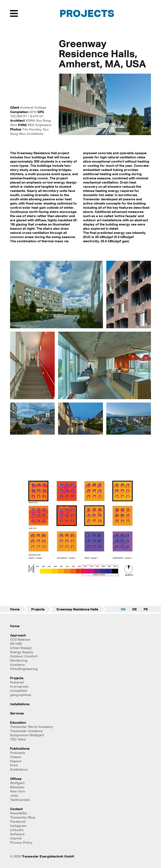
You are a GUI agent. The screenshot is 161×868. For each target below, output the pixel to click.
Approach (18, 635)
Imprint (16, 838)
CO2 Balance (20, 639)
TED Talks (18, 739)
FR (146, 609)
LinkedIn (17, 830)
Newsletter (19, 813)
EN (123, 609)
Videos (16, 757)
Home (15, 609)
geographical (21, 695)
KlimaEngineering (24, 669)
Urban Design (21, 648)
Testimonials (20, 800)
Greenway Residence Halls (77, 609)
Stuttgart (17, 783)
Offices (16, 779)
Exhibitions (19, 769)
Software (17, 834)
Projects (87, 13)
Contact (16, 809)
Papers (16, 761)
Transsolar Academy (26, 731)
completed (19, 691)
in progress (19, 686)
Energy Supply (22, 652)
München (17, 787)
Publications (20, 748)
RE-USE (16, 644)
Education (18, 722)
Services (17, 713)
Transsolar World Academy (32, 727)
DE (135, 609)
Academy (18, 665)
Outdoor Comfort (24, 656)
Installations (20, 704)
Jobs (14, 795)
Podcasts (18, 753)
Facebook (18, 821)
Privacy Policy (21, 842)
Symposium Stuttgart (27, 735)
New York (18, 791)
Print (14, 765)
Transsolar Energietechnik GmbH (48, 856)
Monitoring (19, 660)
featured (17, 682)
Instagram (18, 826)
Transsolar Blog (23, 817)
